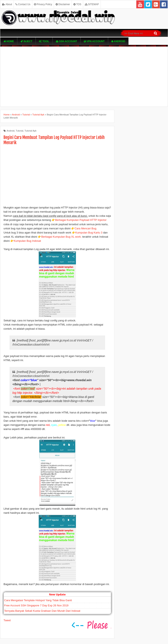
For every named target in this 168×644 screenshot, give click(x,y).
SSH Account (67, 41)
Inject (26, 41)
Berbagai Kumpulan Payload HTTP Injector (81, 220)
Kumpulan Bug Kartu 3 (89, 233)
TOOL (44, 41)
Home (9, 41)
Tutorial (19, 131)
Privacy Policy (43, 4)
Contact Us (23, 4)
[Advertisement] (84, 77)
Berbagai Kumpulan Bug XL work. (61, 237)
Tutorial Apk (31, 131)
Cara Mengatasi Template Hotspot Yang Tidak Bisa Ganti (38, 600)
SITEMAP (92, 4)
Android (118, 41)
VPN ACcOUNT (94, 41)
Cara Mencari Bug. (86, 228)
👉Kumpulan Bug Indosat (26, 241)
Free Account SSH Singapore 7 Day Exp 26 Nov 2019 (36, 605)
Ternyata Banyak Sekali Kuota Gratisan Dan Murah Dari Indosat (42, 611)
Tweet (7, 620)
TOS (77, 4)
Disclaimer (63, 4)
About (7, 4)
